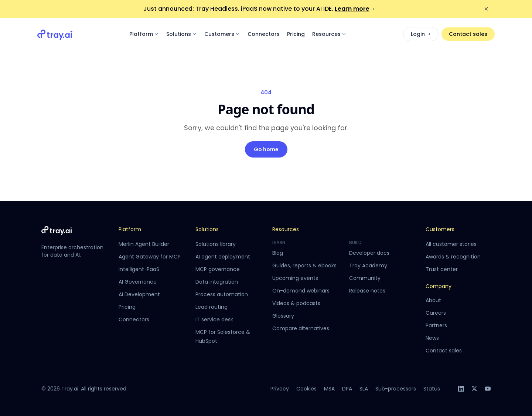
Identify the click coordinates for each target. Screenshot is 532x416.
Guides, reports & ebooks (304, 266)
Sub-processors (396, 389)
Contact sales (468, 34)
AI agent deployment (223, 257)
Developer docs (369, 253)
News (432, 338)
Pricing (296, 34)
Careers (436, 313)
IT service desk (214, 319)
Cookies (306, 389)
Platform (144, 34)
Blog (278, 253)
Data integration (217, 282)
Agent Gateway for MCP (150, 257)
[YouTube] (488, 389)
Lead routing (212, 307)
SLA (364, 389)
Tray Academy (368, 266)
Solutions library (216, 244)
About (433, 300)
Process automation (222, 294)
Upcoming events (295, 278)
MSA (329, 389)
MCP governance (218, 269)
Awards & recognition (453, 257)
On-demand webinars (301, 291)
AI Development (139, 294)
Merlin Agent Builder (144, 244)
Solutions (182, 34)
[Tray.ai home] (55, 34)
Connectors (264, 34)
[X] (474, 389)
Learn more (355, 9)
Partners (436, 325)
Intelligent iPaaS (139, 269)
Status (432, 389)
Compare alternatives (301, 328)
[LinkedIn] (461, 389)
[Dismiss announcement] (486, 9)
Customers (222, 34)
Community (365, 278)
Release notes (367, 291)
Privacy (280, 389)
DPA (347, 389)
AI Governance (138, 282)
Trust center (442, 269)
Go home (266, 149)
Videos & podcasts (296, 303)
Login (421, 34)
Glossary (283, 316)
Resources (329, 34)
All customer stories (451, 244)
